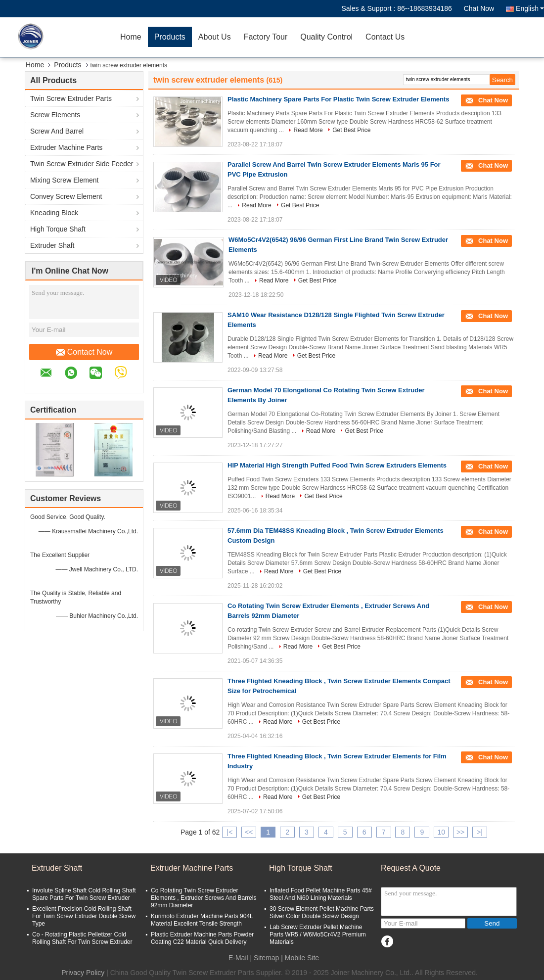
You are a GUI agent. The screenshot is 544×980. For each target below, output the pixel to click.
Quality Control (326, 37)
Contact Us (385, 37)
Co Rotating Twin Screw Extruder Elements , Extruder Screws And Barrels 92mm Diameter (204, 898)
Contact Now (84, 352)
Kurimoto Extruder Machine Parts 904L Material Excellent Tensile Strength (202, 920)
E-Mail (238, 958)
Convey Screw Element (66, 196)
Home (131, 37)
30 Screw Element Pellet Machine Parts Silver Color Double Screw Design (322, 912)
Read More (308, 130)
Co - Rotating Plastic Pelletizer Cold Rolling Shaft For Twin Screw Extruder (82, 938)
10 (441, 832)
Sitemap (266, 958)
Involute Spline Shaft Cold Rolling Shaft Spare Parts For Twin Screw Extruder (84, 894)
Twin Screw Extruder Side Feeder (82, 164)
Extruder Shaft (52, 245)
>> (460, 832)
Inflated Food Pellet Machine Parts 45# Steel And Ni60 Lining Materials (321, 894)
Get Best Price (351, 130)
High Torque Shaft (58, 229)
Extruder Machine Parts (66, 147)
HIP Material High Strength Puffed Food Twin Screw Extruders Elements (337, 465)
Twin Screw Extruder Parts (71, 98)
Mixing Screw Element (65, 180)
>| (480, 832)
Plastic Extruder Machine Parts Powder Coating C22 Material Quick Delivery (202, 938)
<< (249, 832)
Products (170, 37)
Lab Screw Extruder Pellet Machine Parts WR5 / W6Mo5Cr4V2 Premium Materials (318, 934)
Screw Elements (55, 115)
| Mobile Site (300, 958)
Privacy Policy (83, 973)
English (530, 8)
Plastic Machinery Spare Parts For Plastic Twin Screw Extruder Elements (338, 99)
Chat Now (479, 8)
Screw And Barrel (57, 131)
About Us (215, 37)
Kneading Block (54, 213)
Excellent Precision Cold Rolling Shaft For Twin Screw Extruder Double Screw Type (84, 916)
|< (230, 832)
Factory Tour (266, 37)
